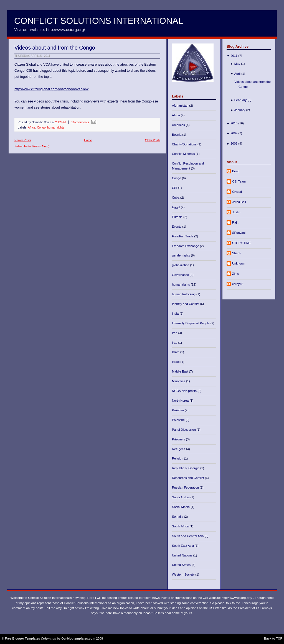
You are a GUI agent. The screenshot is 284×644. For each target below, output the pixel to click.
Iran (175, 333)
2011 (234, 56)
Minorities (179, 381)
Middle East (181, 371)
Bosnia (177, 135)
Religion (178, 458)
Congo (41, 127)
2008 (234, 143)
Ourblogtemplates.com (78, 638)
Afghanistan (181, 106)
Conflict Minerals (184, 154)
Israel (176, 362)
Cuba (176, 197)
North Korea (181, 401)
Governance (181, 275)
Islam (176, 352)
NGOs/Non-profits (185, 391)
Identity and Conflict (186, 304)
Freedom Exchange (186, 246)
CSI (175, 188)
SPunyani (239, 233)
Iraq (175, 343)
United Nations (183, 555)
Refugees (179, 449)
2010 (234, 123)
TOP (279, 638)
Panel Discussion (184, 430)
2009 (234, 133)
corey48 (238, 284)
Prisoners (179, 439)
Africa (31, 127)
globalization (181, 265)
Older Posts (153, 140)
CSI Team (239, 181)
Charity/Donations (185, 144)
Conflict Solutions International (99, 21)
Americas (179, 125)
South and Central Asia (188, 536)
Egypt (176, 207)
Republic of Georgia (186, 468)
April (237, 74)
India (176, 314)
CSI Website (218, 608)
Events (177, 227)
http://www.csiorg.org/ (237, 598)
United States (182, 565)
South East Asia (183, 546)
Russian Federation (186, 488)
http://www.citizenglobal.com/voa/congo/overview (51, 89)
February (241, 100)
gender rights (181, 255)
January (240, 110)
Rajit (235, 222)
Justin (236, 212)
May (237, 64)
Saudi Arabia (181, 497)
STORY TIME (242, 243)
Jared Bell (239, 202)
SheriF (237, 253)
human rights (56, 127)
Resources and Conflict (188, 478)
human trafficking (184, 294)
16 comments (80, 122)
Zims (235, 274)
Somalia (178, 517)
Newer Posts (23, 140)
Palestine (179, 420)
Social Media (181, 507)
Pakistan (178, 410)
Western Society (184, 574)
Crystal (237, 192)
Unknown (239, 263)
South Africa (181, 526)
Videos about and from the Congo (55, 48)
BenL (236, 171)
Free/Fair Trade (183, 236)
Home (88, 140)
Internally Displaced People (191, 323)
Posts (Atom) (41, 146)
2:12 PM (60, 122)
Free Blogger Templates (23, 638)
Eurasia (178, 217)
